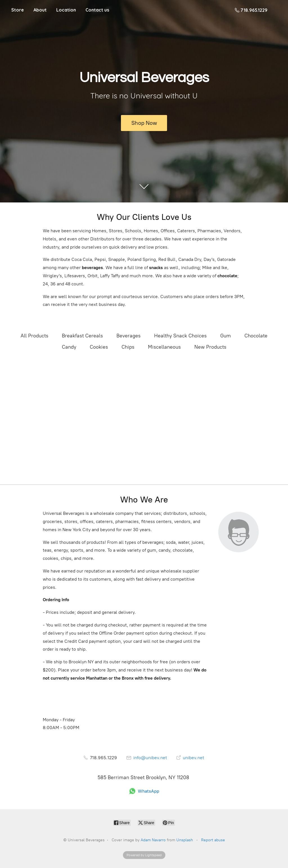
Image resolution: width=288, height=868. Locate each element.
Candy (69, 347)
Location (66, 10)
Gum (226, 336)
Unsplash (185, 840)
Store (18, 10)
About (40, 10)
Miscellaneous (164, 347)
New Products (210, 347)
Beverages (129, 336)
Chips (128, 347)
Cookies (99, 347)
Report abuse (213, 840)
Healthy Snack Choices (180, 336)
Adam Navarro (153, 840)
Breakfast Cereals (82, 336)
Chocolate (256, 336)
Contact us (97, 10)
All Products (34, 336)
